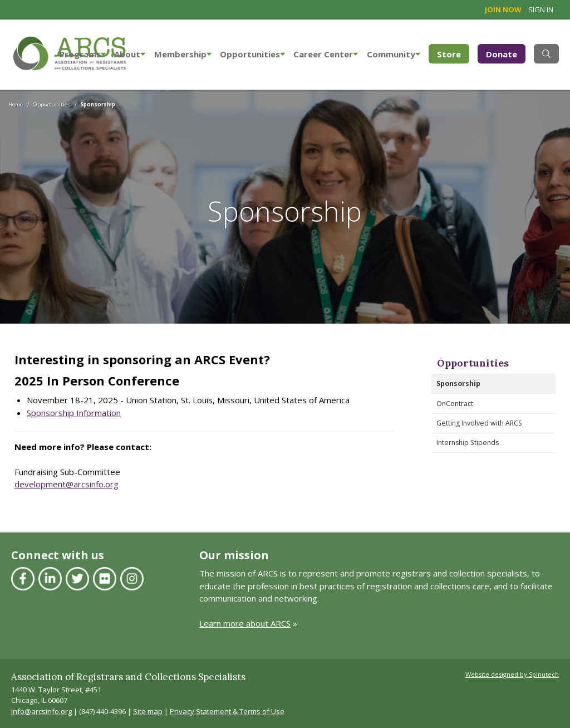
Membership (183, 54)
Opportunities (252, 54)
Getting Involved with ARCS (479, 423)
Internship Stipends (468, 443)
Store (453, 53)
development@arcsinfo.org (67, 484)
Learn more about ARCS (245, 623)
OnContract (455, 404)
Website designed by (512, 674)
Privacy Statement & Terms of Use (227, 711)
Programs (83, 54)
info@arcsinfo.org (41, 711)
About (130, 54)
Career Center (326, 54)
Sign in (541, 9)
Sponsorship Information (74, 413)
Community (394, 54)
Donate (502, 54)
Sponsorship (458, 383)
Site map (148, 711)
